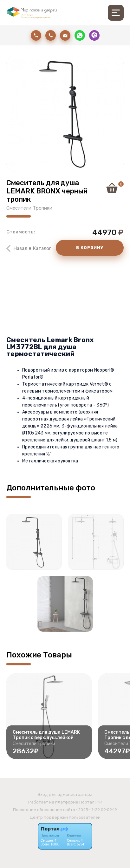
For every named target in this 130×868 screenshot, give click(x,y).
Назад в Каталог (32, 248)
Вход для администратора (65, 794)
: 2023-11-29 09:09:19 (97, 810)
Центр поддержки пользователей (65, 817)
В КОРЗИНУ (90, 248)
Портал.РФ (91, 802)
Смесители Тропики (29, 208)
